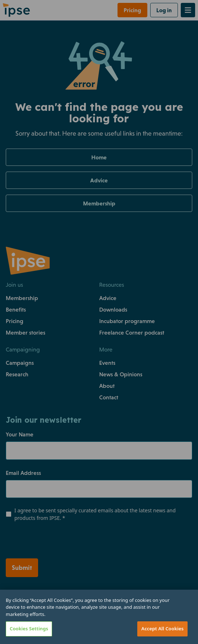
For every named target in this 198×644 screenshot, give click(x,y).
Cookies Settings (29, 629)
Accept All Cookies (162, 629)
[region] (99, 617)
